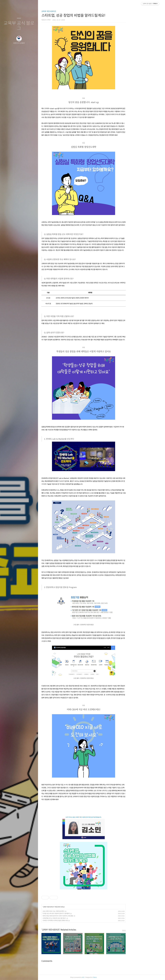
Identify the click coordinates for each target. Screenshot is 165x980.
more (142, 930)
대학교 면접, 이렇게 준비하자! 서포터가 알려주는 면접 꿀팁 (76, 916)
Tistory (113, 977)
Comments (65, 961)
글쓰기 (7, 976)
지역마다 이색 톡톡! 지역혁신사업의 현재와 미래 (73, 920)
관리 (31, 976)
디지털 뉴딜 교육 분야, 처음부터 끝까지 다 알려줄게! (74, 914)
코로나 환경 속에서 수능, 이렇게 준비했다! (71, 911)
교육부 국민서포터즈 (67, 11)
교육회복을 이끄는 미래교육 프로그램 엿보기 (72, 918)
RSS (23, 976)
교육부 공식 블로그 (19, 26)
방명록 (15, 976)
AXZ (101, 977)
